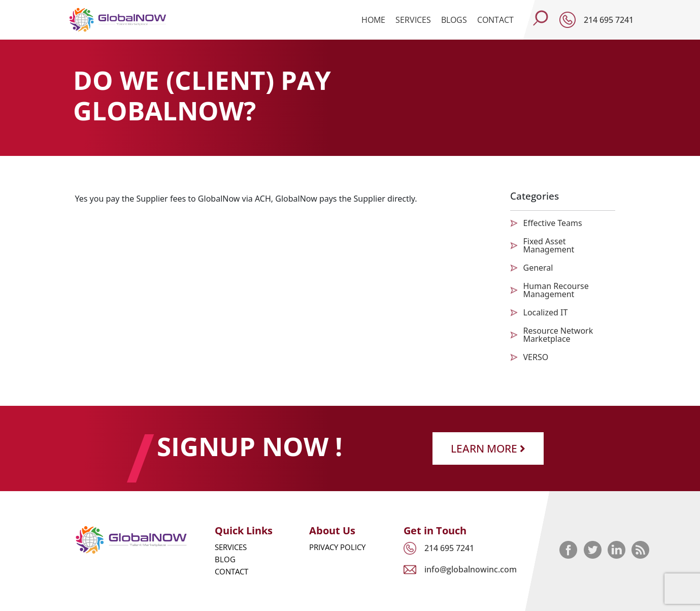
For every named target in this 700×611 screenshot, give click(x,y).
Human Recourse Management (556, 290)
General (538, 268)
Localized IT (546, 312)
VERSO (536, 357)
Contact (495, 20)
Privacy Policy (337, 547)
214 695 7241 (609, 20)
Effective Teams (553, 223)
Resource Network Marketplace (558, 335)
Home (373, 20)
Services (413, 20)
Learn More (488, 448)
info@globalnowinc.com (471, 569)
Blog (225, 559)
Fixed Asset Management (549, 245)
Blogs (454, 20)
